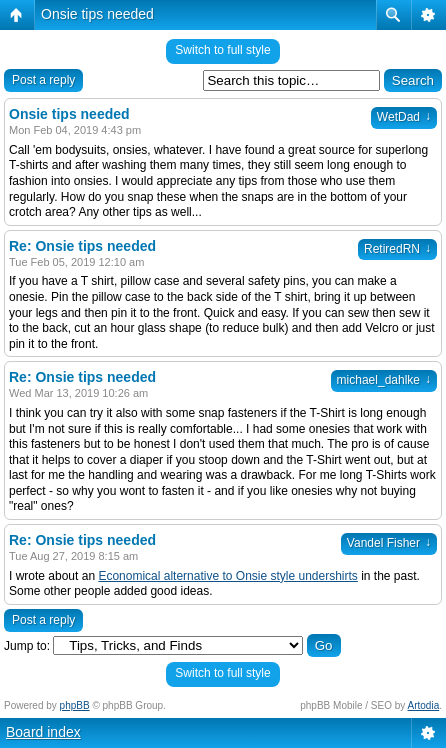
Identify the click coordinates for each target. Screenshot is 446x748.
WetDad (404, 117)
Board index (43, 732)
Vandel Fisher (389, 543)
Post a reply (43, 80)
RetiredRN (397, 249)
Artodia (424, 705)
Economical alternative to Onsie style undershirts (227, 576)
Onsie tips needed (97, 14)
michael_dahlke (384, 380)
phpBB (75, 705)
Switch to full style (222, 50)
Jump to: (27, 646)
